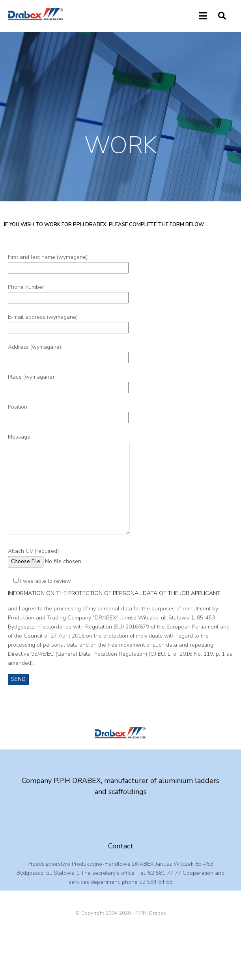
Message (69, 485)
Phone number (68, 292)
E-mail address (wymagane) (68, 322)
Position (68, 412)
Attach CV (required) (62, 556)
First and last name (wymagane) (68, 262)
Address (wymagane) (68, 352)
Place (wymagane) (68, 382)
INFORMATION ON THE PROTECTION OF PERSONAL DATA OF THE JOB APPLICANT (114, 593)
